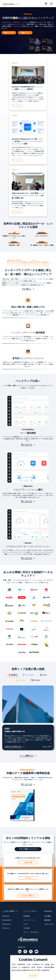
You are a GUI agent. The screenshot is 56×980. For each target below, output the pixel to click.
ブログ (26, 924)
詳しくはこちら (17, 106)
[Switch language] (46, 4)
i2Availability (7, 920)
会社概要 (48, 916)
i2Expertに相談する (28, 896)
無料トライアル (9, 33)
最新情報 (48, 920)
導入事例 (26, 928)
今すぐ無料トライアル (28, 849)
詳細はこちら (25, 33)
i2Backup (6, 916)
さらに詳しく (27, 289)
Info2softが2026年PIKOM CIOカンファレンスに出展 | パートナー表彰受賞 (27, 88)
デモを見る (28, 878)
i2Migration (6, 924)
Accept (33, 976)
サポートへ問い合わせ (31, 932)
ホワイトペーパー (30, 920)
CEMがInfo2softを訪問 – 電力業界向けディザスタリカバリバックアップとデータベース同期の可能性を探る (28, 196)
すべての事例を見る (27, 756)
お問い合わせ (49, 924)
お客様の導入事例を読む (13, 747)
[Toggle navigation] (51, 4)
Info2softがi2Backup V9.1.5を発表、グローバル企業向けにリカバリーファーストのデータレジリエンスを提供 (28, 141)
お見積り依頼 (28, 862)
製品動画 (26, 916)
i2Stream (6, 928)
